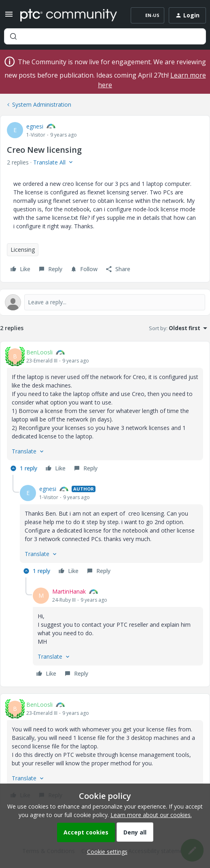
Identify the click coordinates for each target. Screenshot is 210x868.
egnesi (35, 126)
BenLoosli (39, 352)
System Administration (42, 104)
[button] (9, 17)
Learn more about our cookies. (151, 815)
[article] (105, 411)
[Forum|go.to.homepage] (69, 15)
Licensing (23, 250)
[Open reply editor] (105, 302)
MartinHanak (69, 591)
